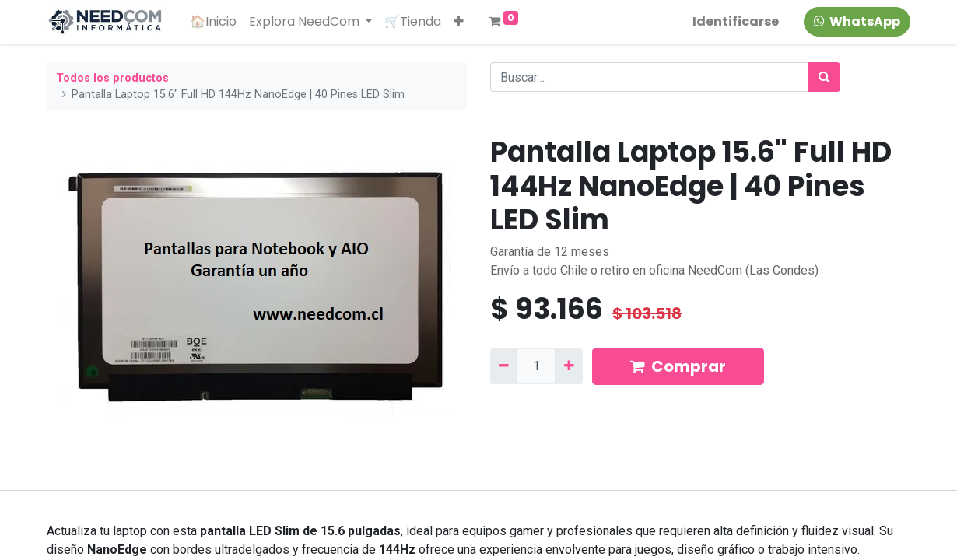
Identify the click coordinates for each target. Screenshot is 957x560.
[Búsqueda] (824, 77)
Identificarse (736, 21)
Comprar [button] (678, 366)
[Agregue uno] (568, 366)
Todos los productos (112, 78)
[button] (459, 22)
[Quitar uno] (504, 366)
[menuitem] (213, 22)
